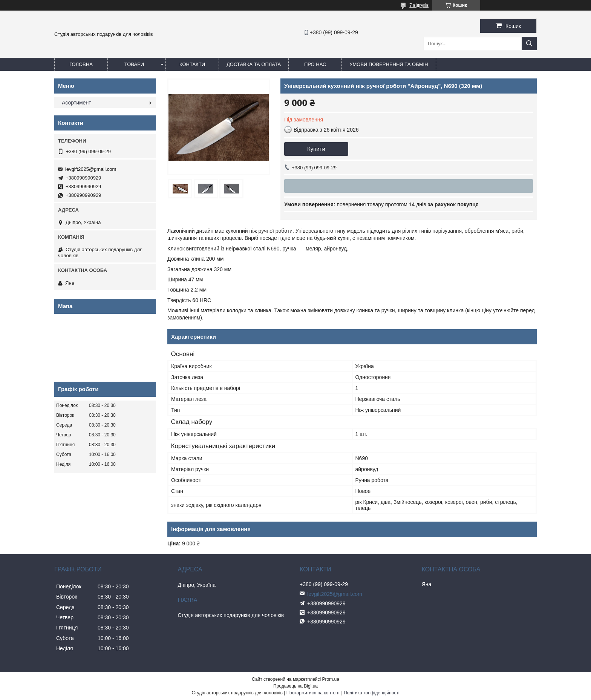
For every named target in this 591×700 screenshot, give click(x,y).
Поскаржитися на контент (313, 693)
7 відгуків (419, 5)
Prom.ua (331, 679)
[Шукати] (529, 44)
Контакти (192, 64)
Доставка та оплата (254, 64)
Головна (81, 64)
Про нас (315, 64)
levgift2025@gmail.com (91, 169)
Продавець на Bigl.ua (295, 686)
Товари (134, 64)
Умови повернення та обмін (389, 64)
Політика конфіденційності (372, 693)
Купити (316, 149)
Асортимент (77, 103)
